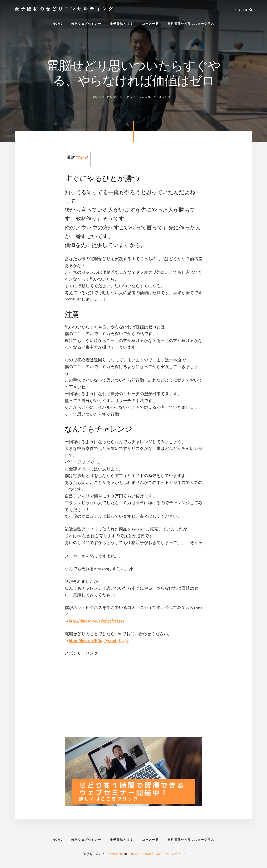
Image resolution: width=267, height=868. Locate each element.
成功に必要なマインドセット (115, 97)
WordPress (162, 854)
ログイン (178, 854)
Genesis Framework (140, 854)
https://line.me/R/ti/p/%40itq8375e (99, 641)
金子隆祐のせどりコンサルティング (65, 9)
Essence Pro (115, 854)
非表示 (82, 158)
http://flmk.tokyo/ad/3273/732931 (96, 621)
